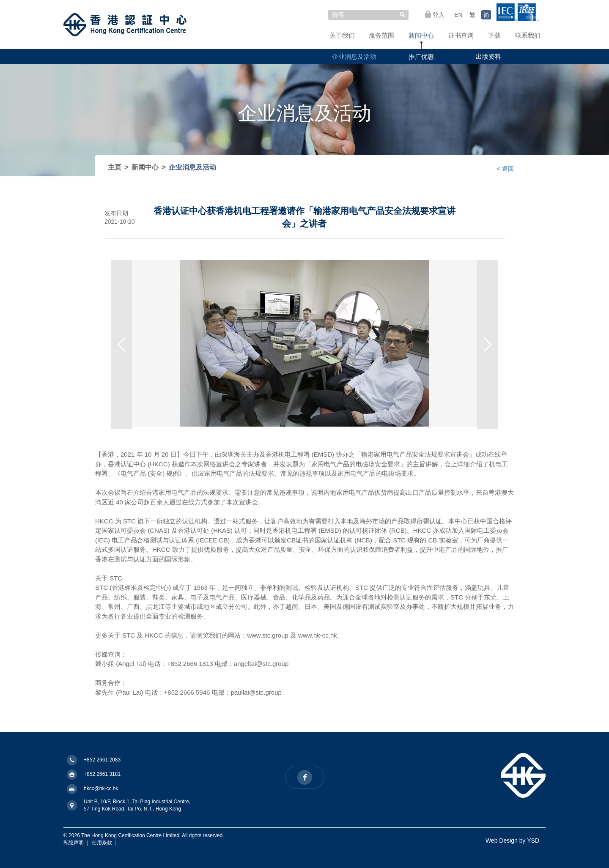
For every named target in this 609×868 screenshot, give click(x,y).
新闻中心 (421, 35)
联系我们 (528, 35)
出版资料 (488, 56)
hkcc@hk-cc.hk (101, 789)
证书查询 (461, 35)
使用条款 (102, 843)
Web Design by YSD (512, 841)
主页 (115, 167)
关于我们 (342, 35)
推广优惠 (421, 56)
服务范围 (381, 35)
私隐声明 (74, 843)
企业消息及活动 (354, 56)
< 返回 (505, 169)
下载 (494, 35)
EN (458, 15)
